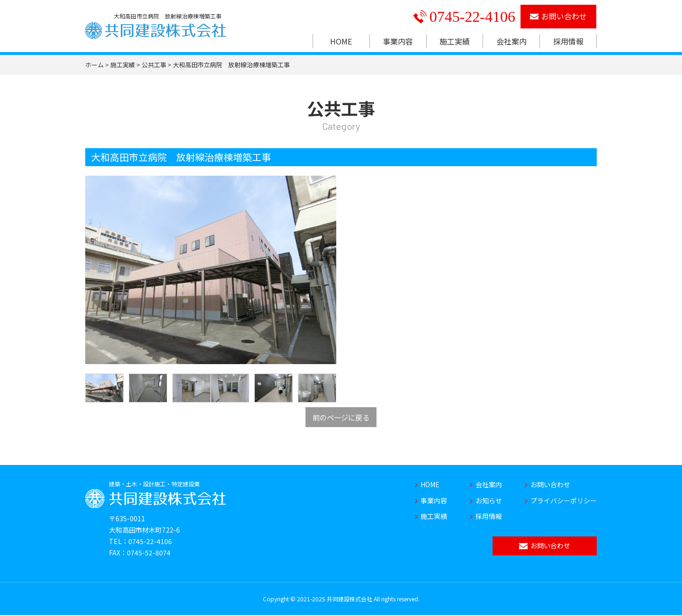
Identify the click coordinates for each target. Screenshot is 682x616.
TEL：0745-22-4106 (140, 542)
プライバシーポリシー (564, 501)
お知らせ (489, 501)
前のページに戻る (341, 417)
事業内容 (398, 41)
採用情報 (568, 41)
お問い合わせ (559, 16)
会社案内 (511, 41)
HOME (341, 41)
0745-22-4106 (464, 17)
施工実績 (455, 41)
